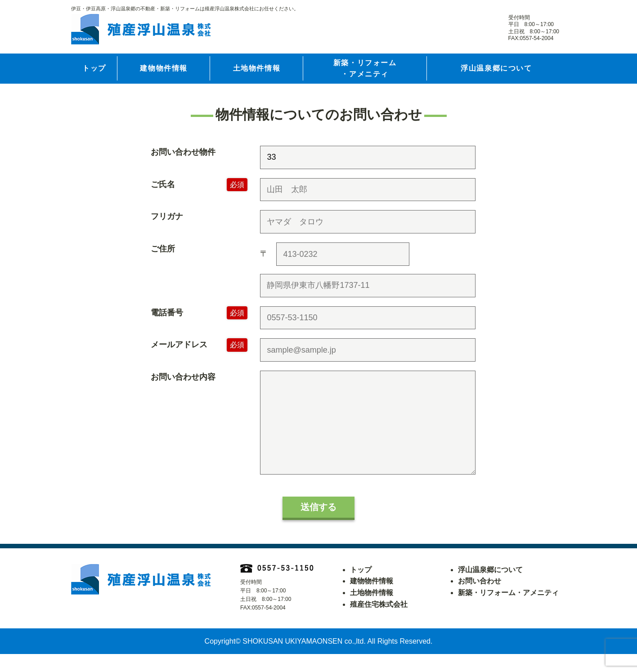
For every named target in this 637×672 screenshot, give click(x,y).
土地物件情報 (257, 68)
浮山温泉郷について (496, 68)
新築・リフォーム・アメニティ (365, 69)
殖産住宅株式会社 (379, 622)
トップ (94, 68)
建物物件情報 (164, 68)
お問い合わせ (480, 599)
